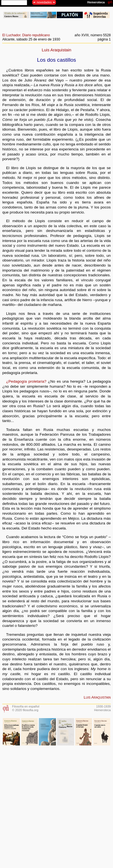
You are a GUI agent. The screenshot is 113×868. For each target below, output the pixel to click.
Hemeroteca (103, 710)
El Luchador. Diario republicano (26, 35)
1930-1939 (103, 706)
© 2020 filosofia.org (25, 710)
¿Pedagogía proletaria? (26, 381)
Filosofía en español (26, 706)
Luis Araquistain (57, 50)
